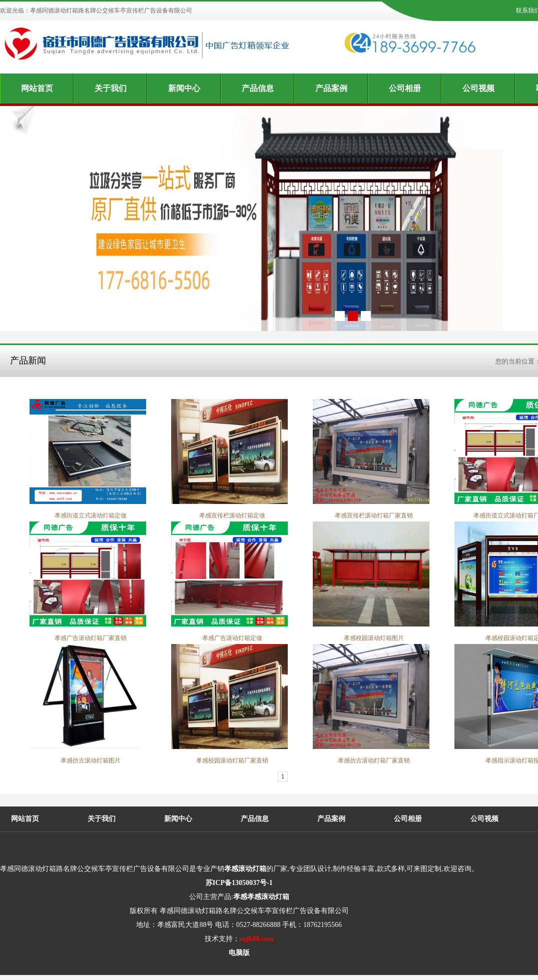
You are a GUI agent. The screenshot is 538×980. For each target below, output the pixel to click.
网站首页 (37, 88)
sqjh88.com (257, 939)
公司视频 (478, 88)
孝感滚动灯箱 (245, 869)
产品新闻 (28, 360)
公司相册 (405, 88)
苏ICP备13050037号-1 (239, 883)
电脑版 (239, 953)
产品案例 (331, 88)
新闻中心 (184, 88)
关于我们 (111, 88)
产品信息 (258, 88)
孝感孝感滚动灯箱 (261, 897)
